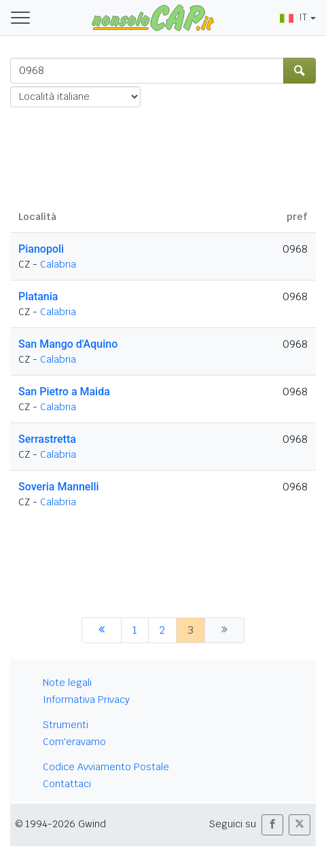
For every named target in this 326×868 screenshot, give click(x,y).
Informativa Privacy (86, 700)
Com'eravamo (74, 742)
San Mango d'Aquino (68, 344)
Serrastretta (47, 439)
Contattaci (67, 784)
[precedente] (102, 630)
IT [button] (293, 17)
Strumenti (66, 725)
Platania (38, 296)
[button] (272, 825)
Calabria (58, 264)
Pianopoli (41, 249)
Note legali (67, 683)
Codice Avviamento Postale (106, 767)
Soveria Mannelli (59, 487)
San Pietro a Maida (64, 392)
